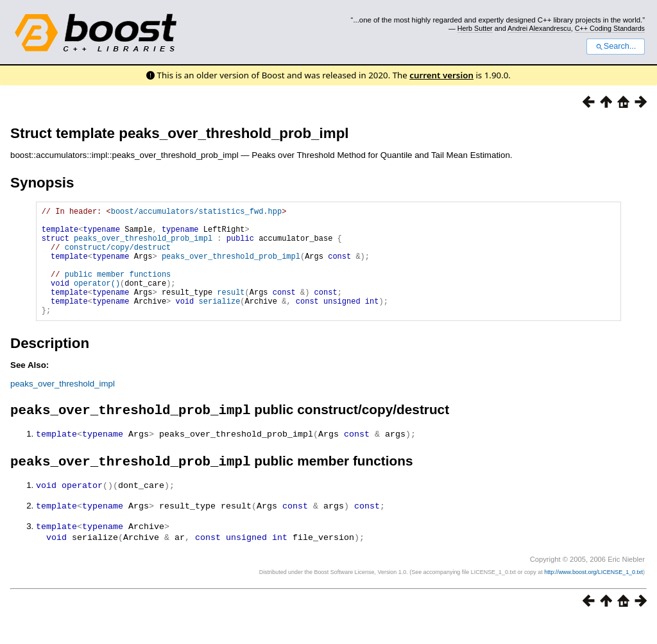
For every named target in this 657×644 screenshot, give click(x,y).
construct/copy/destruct (118, 257)
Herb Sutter (475, 28)
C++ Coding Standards (610, 28)
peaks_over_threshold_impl (63, 407)
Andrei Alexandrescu (539, 28)
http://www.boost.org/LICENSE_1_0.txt (593, 596)
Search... (616, 46)
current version (441, 75)
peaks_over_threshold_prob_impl (143, 246)
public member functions (118, 289)
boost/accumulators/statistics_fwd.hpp (196, 213)
